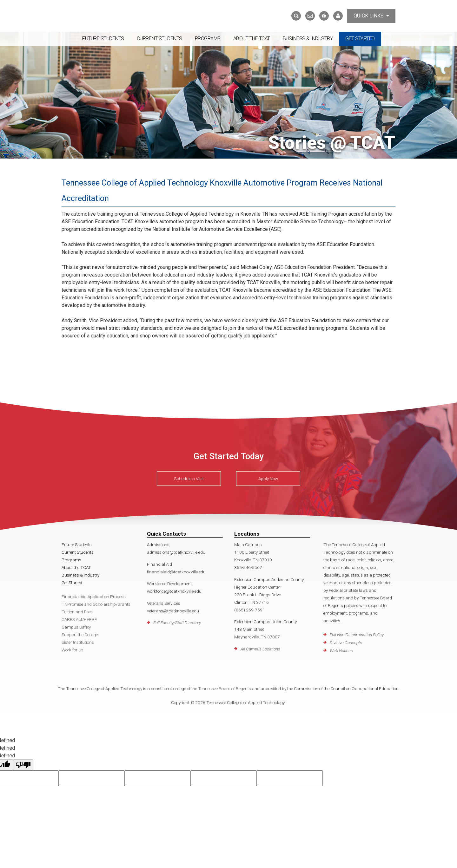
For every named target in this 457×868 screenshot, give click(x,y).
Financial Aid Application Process (94, 596)
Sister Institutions (78, 642)
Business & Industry (308, 39)
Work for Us (73, 649)
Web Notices (341, 650)
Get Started (360, 39)
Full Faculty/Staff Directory (177, 622)
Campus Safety (76, 626)
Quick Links (371, 16)
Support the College (80, 634)
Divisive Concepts (346, 642)
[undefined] (23, 764)
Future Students (103, 39)
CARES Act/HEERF (79, 619)
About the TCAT (252, 39)
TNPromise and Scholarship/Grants (96, 604)
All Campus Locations (260, 648)
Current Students (159, 39)
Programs (208, 39)
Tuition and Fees (77, 611)
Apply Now (268, 478)
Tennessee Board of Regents (225, 688)
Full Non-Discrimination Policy (357, 634)
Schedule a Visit (189, 478)
